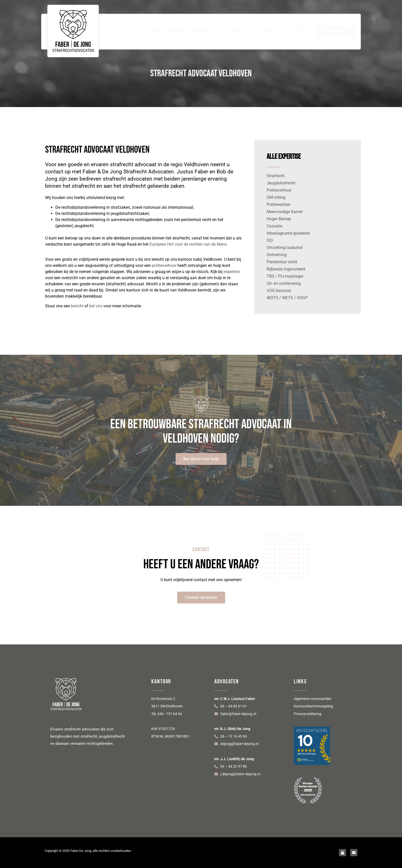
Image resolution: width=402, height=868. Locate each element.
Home (155, 32)
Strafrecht (276, 176)
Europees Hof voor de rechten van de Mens (188, 244)
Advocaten (238, 32)
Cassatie (274, 226)
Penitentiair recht (282, 262)
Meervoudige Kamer (285, 212)
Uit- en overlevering (284, 283)
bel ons (96, 306)
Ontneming (277, 255)
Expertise (271, 32)
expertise (232, 272)
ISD (270, 240)
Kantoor (176, 32)
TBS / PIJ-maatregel (285, 276)
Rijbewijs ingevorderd (286, 269)
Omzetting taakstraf (285, 248)
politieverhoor (164, 265)
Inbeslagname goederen (288, 233)
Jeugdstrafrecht (281, 183)
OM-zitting (276, 197)
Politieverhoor (279, 190)
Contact (299, 32)
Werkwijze (205, 32)
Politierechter (278, 205)
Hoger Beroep (279, 219)
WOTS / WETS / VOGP (287, 298)
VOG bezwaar (279, 291)
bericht (77, 306)
